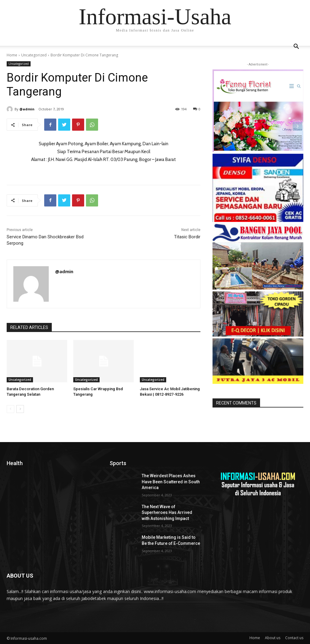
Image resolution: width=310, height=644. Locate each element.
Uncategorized (34, 55)
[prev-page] (10, 409)
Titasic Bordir (187, 237)
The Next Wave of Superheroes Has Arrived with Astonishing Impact (167, 513)
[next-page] (20, 409)
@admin (27, 109)
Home (12, 55)
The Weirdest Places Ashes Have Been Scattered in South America (171, 482)
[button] (296, 47)
